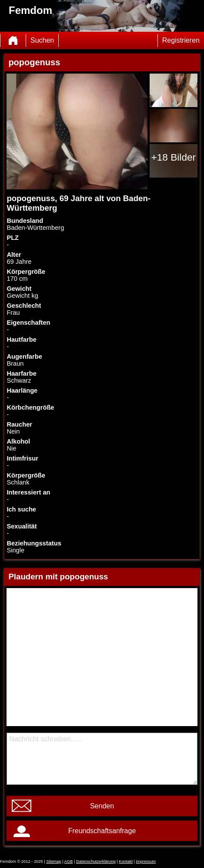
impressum (146, 861)
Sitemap (54, 861)
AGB (69, 861)
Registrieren (181, 40)
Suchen (42, 40)
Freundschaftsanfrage (102, 831)
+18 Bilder (173, 157)
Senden (102, 806)
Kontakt (126, 861)
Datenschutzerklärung (96, 861)
